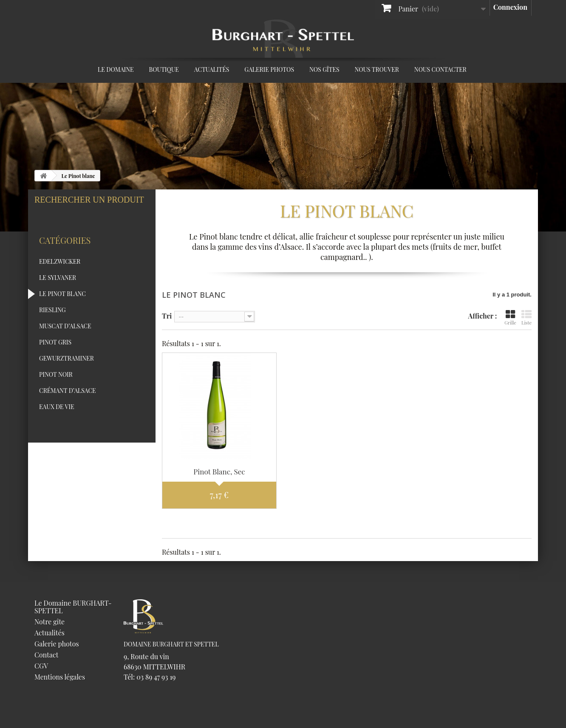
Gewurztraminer (67, 372)
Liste (526, 317)
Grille (510, 317)
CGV (41, 666)
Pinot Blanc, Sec (219, 471)
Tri (167, 316)
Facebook (482, 71)
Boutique (164, 69)
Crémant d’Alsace (68, 405)
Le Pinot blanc (62, 308)
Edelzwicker (60, 275)
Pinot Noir (56, 388)
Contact (46, 655)
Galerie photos (269, 69)
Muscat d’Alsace (65, 340)
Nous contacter (440, 69)
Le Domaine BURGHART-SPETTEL (73, 607)
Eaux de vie (57, 421)
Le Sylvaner (58, 292)
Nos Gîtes (324, 69)
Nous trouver (377, 69)
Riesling (52, 324)
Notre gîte (50, 622)
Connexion (510, 7)
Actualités (212, 69)
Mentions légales (60, 677)
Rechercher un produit (89, 200)
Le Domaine (116, 69)
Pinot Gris (55, 356)
